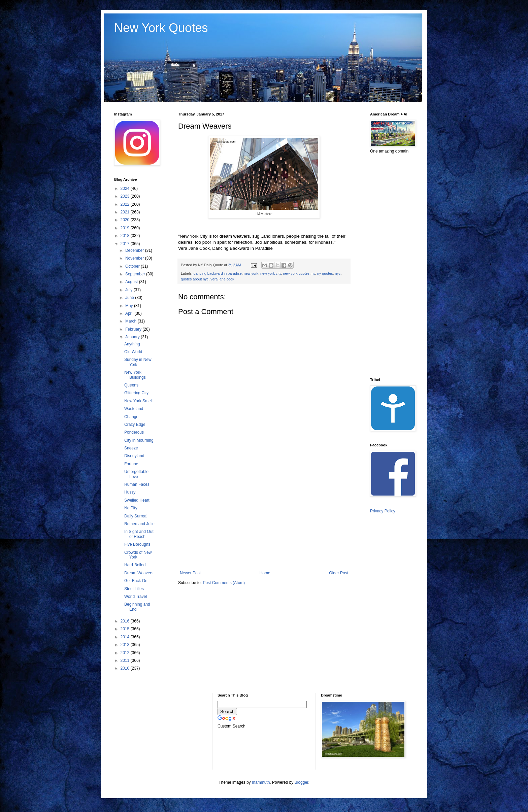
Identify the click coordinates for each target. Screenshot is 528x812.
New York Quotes (161, 28)
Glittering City (136, 393)
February (134, 329)
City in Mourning (139, 440)
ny (313, 273)
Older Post (339, 573)
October (133, 266)
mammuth (261, 782)
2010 (126, 668)
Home (265, 573)
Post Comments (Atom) (224, 583)
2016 (126, 621)
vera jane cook (222, 279)
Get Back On (136, 581)
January (133, 337)
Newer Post (190, 573)
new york (251, 273)
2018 (126, 236)
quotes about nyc (195, 279)
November (135, 258)
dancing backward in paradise (218, 273)
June (130, 298)
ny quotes (325, 273)
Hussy (130, 492)
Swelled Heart (137, 500)
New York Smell (138, 401)
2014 (126, 637)
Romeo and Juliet (140, 524)
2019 (126, 228)
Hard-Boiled (135, 565)
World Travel (136, 597)
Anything (132, 344)
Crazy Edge (135, 425)
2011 (126, 661)
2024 (126, 189)
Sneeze (131, 448)
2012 (126, 653)
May (130, 306)
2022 (126, 204)
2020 (126, 220)
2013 (126, 645)
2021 (126, 212)
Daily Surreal (136, 516)
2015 (126, 629)
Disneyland (134, 456)
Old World (133, 352)
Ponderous (134, 432)
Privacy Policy (383, 511)
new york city (271, 273)
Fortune (131, 464)
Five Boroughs (137, 544)
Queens (131, 385)
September (136, 274)
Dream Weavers (139, 573)
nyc (338, 273)
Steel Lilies (134, 589)
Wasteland (134, 409)
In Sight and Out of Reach (139, 534)
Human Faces (137, 484)
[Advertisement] (264, 515)
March (131, 321)
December (135, 250)
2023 (126, 196)
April (130, 313)
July (129, 290)
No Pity (131, 508)
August (132, 282)
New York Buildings (135, 375)
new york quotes (296, 273)
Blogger (302, 782)
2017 (126, 244)
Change (131, 417)
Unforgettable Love (136, 474)
